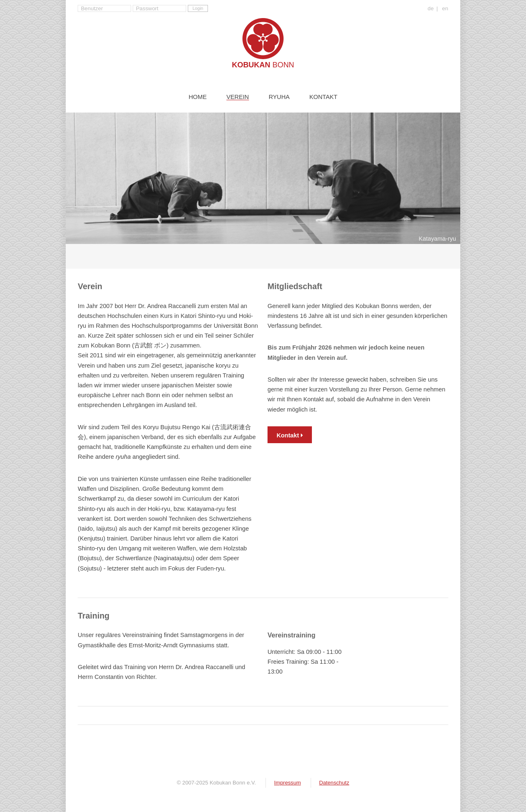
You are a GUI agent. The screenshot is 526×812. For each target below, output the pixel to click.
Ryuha (279, 97)
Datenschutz (334, 783)
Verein (238, 97)
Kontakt (323, 97)
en (445, 9)
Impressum (287, 783)
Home (198, 97)
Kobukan (263, 65)
